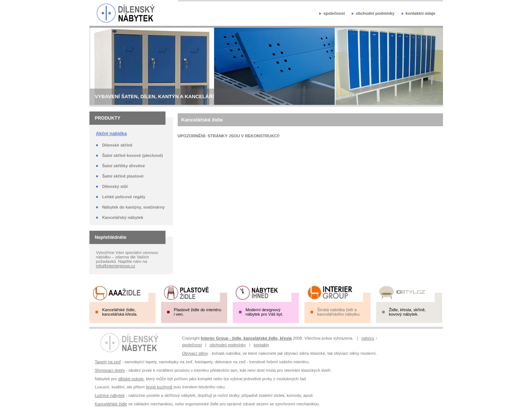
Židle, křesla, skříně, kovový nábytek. (407, 312)
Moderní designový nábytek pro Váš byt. (265, 312)
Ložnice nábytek (110, 395)
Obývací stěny (195, 353)
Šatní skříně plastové (123, 176)
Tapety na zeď (108, 362)
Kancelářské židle (111, 404)
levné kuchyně (159, 387)
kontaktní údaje (421, 13)
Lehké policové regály (124, 197)
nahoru (368, 338)
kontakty (262, 345)
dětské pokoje (131, 379)
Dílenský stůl (115, 186)
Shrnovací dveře (110, 370)
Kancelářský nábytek (123, 217)
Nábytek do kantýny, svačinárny (134, 207)
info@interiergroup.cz (116, 266)
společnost (334, 13)
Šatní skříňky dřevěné (124, 166)
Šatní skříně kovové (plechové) (133, 155)
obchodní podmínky (375, 13)
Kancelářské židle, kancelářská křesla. (120, 312)
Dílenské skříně (117, 145)
